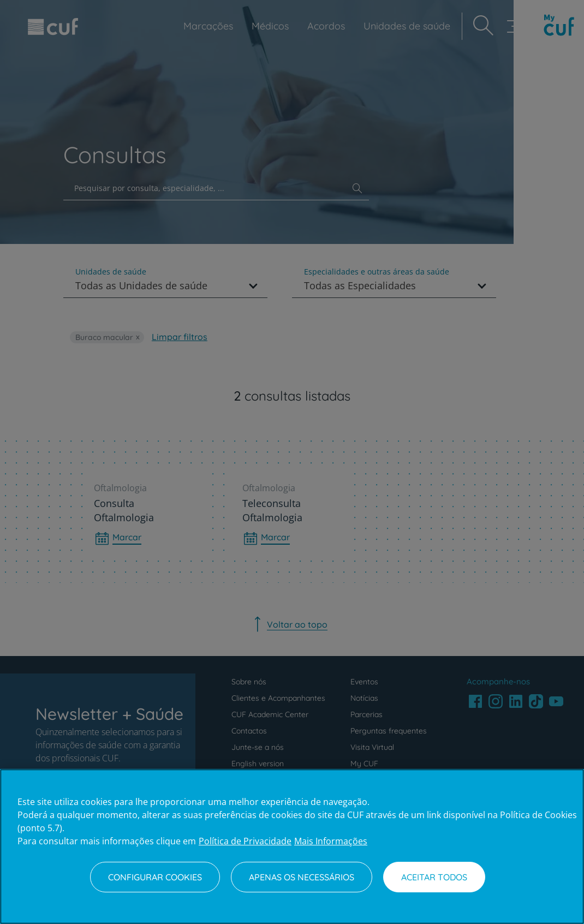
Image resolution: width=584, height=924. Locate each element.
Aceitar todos (434, 877)
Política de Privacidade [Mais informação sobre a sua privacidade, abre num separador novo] (245, 841)
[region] (292, 846)
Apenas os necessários (302, 877)
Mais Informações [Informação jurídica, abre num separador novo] (331, 841)
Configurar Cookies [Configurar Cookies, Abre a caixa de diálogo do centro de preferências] (155, 877)
